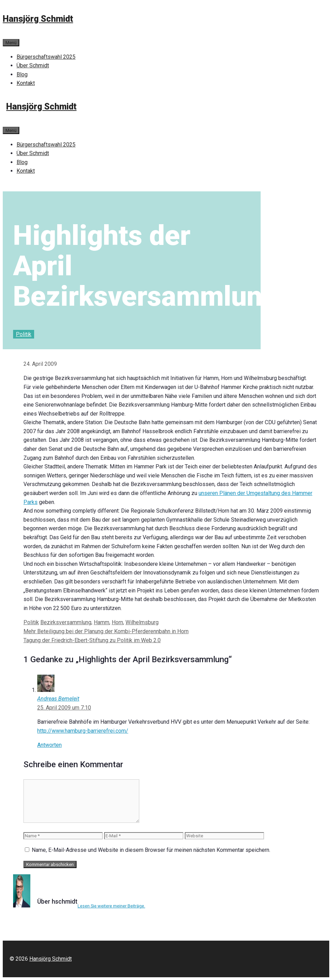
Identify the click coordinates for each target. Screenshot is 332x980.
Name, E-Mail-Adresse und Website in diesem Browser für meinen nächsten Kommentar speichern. (151, 850)
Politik (24, 334)
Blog (22, 74)
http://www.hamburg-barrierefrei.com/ (83, 731)
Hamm (102, 622)
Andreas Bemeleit (58, 699)
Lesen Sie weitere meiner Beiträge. (111, 906)
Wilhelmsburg (142, 622)
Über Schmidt (33, 65)
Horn (117, 622)
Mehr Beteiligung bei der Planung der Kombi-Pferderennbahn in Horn (106, 631)
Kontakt (26, 83)
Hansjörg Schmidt (38, 19)
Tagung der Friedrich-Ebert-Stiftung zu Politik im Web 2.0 (92, 640)
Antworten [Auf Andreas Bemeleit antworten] (49, 745)
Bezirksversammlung (66, 622)
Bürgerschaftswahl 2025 (46, 57)
